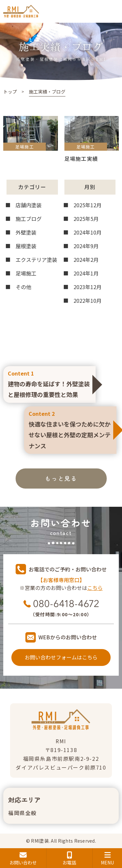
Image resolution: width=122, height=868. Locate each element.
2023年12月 (88, 287)
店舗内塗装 (29, 205)
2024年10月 (88, 232)
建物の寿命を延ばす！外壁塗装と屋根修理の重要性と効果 (49, 384)
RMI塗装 (40, 841)
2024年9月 (86, 246)
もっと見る (61, 478)
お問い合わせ (23, 859)
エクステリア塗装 (36, 260)
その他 (23, 287)
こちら (95, 588)
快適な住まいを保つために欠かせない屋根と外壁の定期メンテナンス (70, 429)
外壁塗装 (26, 232)
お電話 (70, 859)
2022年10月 (88, 300)
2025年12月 (88, 205)
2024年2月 (86, 260)
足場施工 (26, 273)
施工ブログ (29, 219)
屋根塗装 (26, 246)
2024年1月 (86, 273)
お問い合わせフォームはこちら (61, 657)
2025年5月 (86, 219)
